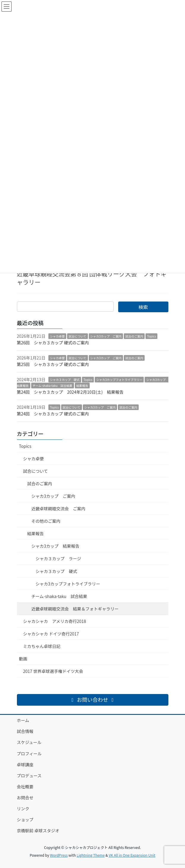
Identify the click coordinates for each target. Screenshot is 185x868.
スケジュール (29, 742)
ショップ (25, 820)
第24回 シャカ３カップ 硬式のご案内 (53, 414)
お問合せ (25, 798)
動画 (23, 659)
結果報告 (82, 386)
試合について (78, 336)
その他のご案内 (46, 521)
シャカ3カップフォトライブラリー (119, 380)
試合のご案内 (134, 336)
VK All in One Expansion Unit (132, 855)
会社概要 (25, 787)
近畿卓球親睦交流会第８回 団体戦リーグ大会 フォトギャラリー (92, 278)
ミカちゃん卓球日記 (42, 646)
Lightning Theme (91, 855)
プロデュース (29, 776)
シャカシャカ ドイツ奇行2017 (51, 634)
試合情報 (25, 731)
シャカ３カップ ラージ (58, 558)
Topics (151, 336)
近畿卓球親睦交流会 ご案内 (58, 508)
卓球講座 (25, 765)
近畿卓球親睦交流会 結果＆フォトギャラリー (75, 609)
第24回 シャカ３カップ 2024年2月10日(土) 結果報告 (70, 392)
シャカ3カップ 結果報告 (56, 546)
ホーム (23, 720)
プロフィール (29, 754)
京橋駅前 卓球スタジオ (38, 831)
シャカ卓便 (57, 336)
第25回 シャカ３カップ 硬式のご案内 (53, 364)
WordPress (59, 855)
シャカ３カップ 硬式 (65, 380)
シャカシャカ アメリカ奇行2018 (55, 621)
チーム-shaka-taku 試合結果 (53, 386)
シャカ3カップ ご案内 (106, 336)
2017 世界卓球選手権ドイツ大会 (53, 671)
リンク (23, 809)
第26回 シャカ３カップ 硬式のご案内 (53, 343)
